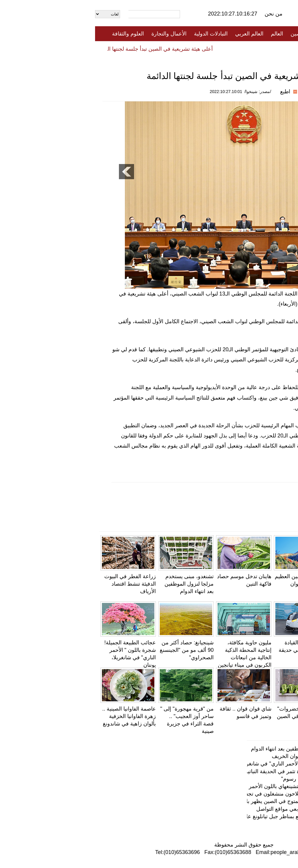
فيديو (123, 49)
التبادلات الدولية (116, 34)
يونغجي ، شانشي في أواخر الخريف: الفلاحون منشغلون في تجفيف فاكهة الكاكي (202, 794)
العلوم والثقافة (33, 34)
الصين (202, 34)
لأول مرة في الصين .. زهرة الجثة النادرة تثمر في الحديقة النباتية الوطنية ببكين (205, 771)
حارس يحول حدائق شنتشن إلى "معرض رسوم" (238, 779)
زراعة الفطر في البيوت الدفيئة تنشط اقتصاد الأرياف (35, 584)
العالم (182, 34)
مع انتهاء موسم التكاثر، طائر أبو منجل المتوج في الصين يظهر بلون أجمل (211, 801)
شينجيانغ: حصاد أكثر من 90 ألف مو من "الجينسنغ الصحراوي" (92, 650)
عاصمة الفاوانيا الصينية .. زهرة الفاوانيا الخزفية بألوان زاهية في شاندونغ (34, 716)
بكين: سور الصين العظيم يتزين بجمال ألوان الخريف (207, 584)
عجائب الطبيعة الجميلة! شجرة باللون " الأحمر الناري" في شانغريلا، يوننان (210, 764)
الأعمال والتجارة (74, 34)
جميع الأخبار (229, 34)
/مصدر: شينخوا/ (163, 92)
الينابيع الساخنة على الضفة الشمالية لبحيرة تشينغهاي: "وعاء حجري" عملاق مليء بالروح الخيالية (266, 724)
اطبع (190, 92)
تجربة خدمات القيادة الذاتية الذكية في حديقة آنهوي (209, 650)
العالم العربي (154, 34)
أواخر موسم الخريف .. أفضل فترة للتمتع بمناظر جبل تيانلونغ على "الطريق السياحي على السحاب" (182, 816)
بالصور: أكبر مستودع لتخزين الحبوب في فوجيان (269, 650)
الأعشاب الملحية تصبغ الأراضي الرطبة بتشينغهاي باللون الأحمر (222, 786)
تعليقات (145, 49)
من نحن (179, 14)
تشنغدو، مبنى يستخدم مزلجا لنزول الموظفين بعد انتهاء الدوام (94, 584)
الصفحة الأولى (265, 34)
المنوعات (170, 49)
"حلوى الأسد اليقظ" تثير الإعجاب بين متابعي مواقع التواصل (266, 584)
